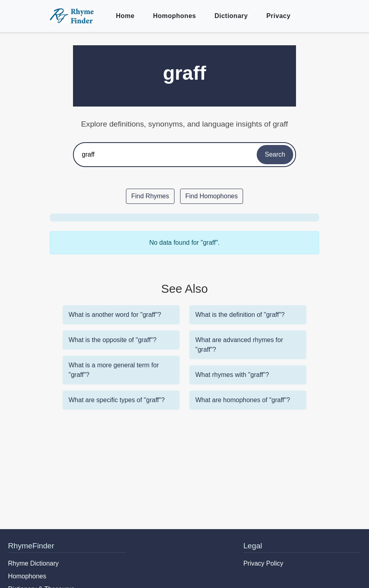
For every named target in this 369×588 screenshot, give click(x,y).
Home (125, 16)
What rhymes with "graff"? (232, 375)
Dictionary (231, 16)
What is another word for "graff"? (115, 315)
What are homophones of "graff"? (243, 400)
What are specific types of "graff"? (117, 400)
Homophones (174, 16)
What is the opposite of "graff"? (113, 340)
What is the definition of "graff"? (240, 315)
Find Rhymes (150, 196)
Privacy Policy (264, 563)
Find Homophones (212, 196)
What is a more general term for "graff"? (114, 370)
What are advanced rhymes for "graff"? (239, 345)
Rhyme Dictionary (33, 563)
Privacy (278, 16)
